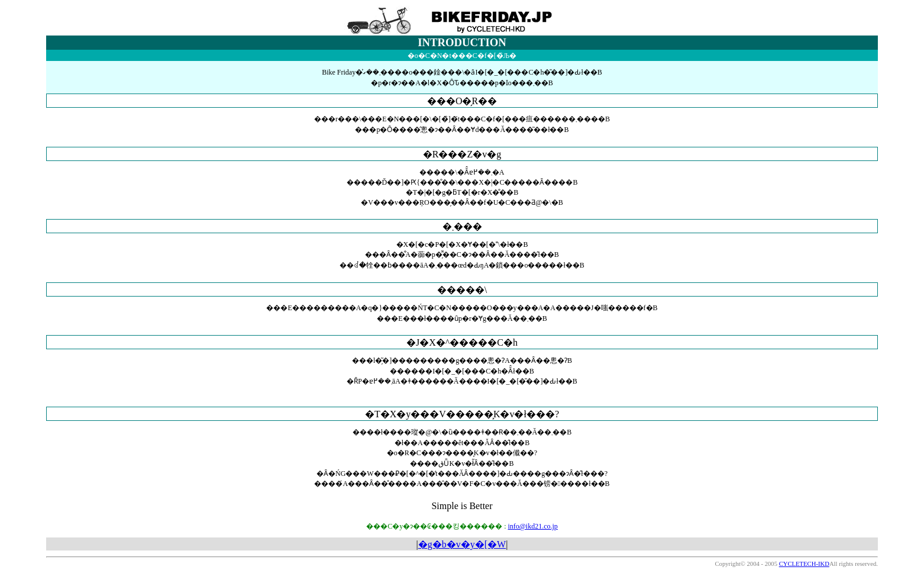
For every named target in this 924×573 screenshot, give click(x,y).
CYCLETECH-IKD (804, 564)
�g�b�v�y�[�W (462, 544)
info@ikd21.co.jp (532, 526)
